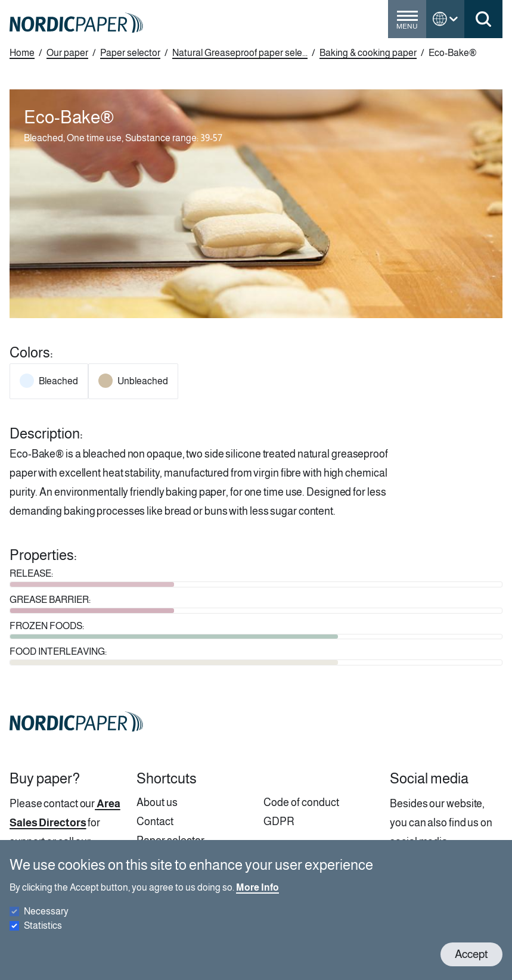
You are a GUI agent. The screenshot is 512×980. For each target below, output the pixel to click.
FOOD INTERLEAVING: (58, 651)
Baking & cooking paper (368, 53)
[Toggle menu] (407, 24)
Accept (471, 965)
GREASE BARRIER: (50, 600)
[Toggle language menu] (445, 19)
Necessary (46, 922)
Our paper (67, 53)
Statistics (43, 936)
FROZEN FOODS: (47, 626)
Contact (155, 822)
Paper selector (130, 53)
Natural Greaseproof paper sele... (240, 53)
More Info (257, 898)
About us (157, 802)
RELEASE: (31, 573)
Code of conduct (301, 802)
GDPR (279, 822)
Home (22, 53)
